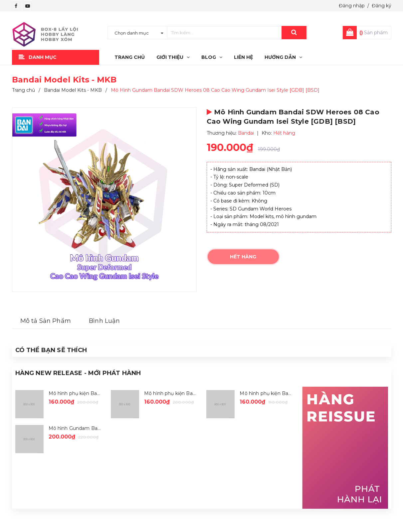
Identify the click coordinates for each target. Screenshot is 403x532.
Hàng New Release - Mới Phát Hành (78, 373)
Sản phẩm (374, 33)
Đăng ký (382, 6)
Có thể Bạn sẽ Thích (51, 350)
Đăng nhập (352, 6)
